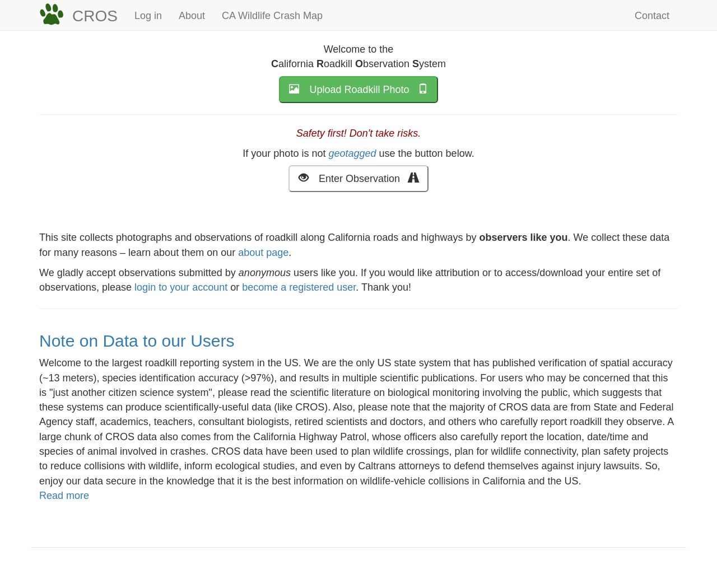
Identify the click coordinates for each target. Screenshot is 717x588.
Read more (64, 496)
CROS (95, 16)
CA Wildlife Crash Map (272, 16)
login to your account (181, 287)
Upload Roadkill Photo (358, 89)
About (192, 16)
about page (263, 253)
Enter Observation (358, 178)
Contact (652, 16)
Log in (148, 16)
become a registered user (299, 287)
